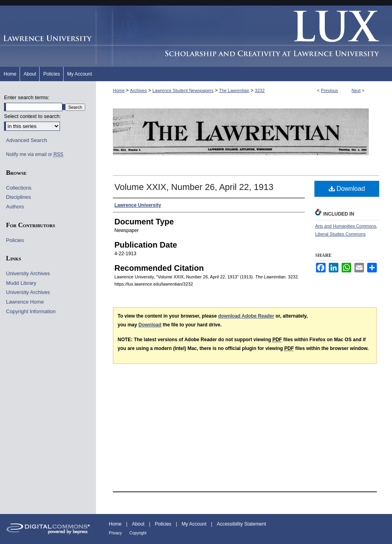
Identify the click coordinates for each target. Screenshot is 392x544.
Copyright (138, 533)
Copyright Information (31, 311)
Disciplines (18, 197)
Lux (244, 36)
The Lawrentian (234, 90)
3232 (260, 90)
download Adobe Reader (246, 316)
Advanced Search (27, 140)
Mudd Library (21, 283)
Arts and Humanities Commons (346, 226)
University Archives (28, 273)
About (139, 524)
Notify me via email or (35, 154)
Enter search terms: (27, 97)
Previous (329, 90)
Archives (138, 90)
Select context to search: (32, 116)
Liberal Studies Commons (340, 234)
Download (347, 189)
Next (356, 90)
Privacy (116, 533)
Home (119, 90)
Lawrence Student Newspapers (183, 90)
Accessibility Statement (241, 524)
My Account (195, 524)
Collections (19, 188)
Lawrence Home (25, 302)
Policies (15, 240)
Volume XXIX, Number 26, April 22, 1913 (194, 187)
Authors (15, 207)
